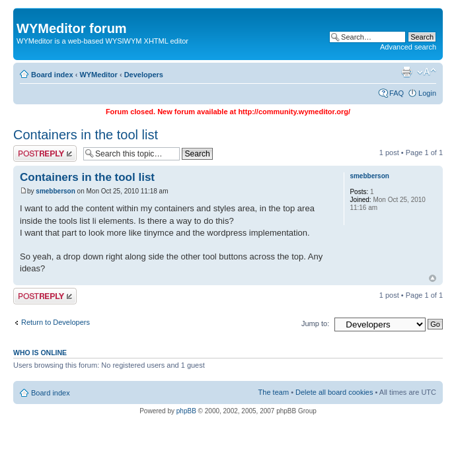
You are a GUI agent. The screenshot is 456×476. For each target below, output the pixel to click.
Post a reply (45, 153)
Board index (52, 75)
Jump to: (315, 323)
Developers (144, 75)
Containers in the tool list (86, 135)
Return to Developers (56, 322)
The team (274, 392)
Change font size (427, 72)
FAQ (397, 93)
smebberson (55, 191)
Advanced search (408, 47)
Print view (406, 72)
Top (433, 278)
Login (427, 93)
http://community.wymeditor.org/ (294, 112)
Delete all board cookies (334, 392)
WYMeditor (98, 75)
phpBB (186, 411)
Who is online (40, 353)
